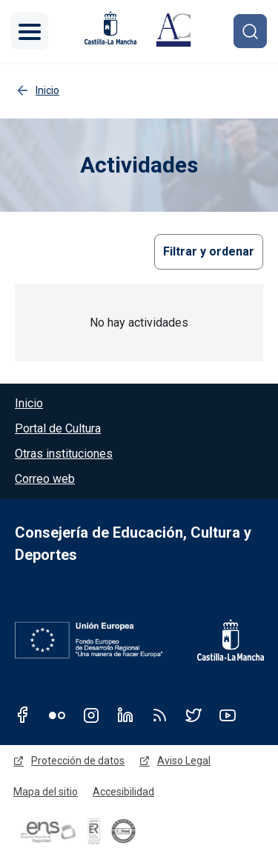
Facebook (23, 715)
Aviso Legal (184, 761)
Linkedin (125, 715)
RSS (159, 715)
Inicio (29, 403)
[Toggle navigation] (30, 31)
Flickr (57, 715)
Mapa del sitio (46, 792)
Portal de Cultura (58, 428)
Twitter (193, 715)
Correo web (45, 479)
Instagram (91, 715)
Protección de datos (78, 761)
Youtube (228, 715)
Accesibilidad (123, 792)
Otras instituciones (64, 454)
